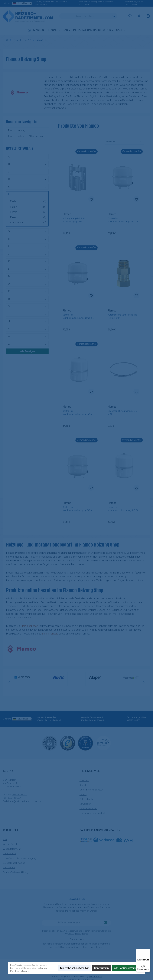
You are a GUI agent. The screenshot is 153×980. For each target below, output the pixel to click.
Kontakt (83, 785)
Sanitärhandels (50, 634)
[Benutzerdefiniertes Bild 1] (68, 743)
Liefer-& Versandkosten (91, 790)
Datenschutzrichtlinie (102, 931)
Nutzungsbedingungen (78, 934)
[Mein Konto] (139, 16)
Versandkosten (96, 976)
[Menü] (148, 951)
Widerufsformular (12, 849)
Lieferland (14, 3)
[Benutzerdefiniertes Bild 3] (103, 743)
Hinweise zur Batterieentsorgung (19, 858)
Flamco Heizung (17, 130)
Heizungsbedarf (30, 626)
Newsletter (85, 804)
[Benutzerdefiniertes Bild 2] (85, 743)
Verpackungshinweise (14, 863)
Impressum (9, 868)
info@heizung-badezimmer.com (26, 801)
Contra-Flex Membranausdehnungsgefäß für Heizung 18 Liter (78, 413)
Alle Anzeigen (27, 351)
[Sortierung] (124, 142)
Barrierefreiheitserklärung (16, 872)
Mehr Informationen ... (20, 971)
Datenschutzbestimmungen (70, 944)
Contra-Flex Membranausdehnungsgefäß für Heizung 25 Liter (123, 509)
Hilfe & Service (90, 771)
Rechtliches (12, 830)
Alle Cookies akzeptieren (127, 968)
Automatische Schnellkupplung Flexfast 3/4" (122, 316)
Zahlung (83, 794)
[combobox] (85, 16)
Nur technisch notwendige (74, 968)
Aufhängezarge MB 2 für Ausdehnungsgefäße (74, 220)
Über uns (84, 780)
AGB (5, 840)
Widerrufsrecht (11, 844)
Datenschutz (9, 854)
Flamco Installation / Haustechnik (26, 136)
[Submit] (105, 923)
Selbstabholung (87, 799)
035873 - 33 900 (131, 5)
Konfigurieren (102, 968)
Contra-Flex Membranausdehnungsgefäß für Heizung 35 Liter (123, 220)
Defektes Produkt (88, 809)
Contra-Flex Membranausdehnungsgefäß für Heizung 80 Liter (78, 509)
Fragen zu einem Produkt (92, 813)
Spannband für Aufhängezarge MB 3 (122, 413)
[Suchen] (114, 16)
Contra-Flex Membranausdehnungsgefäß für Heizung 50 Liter (78, 317)
